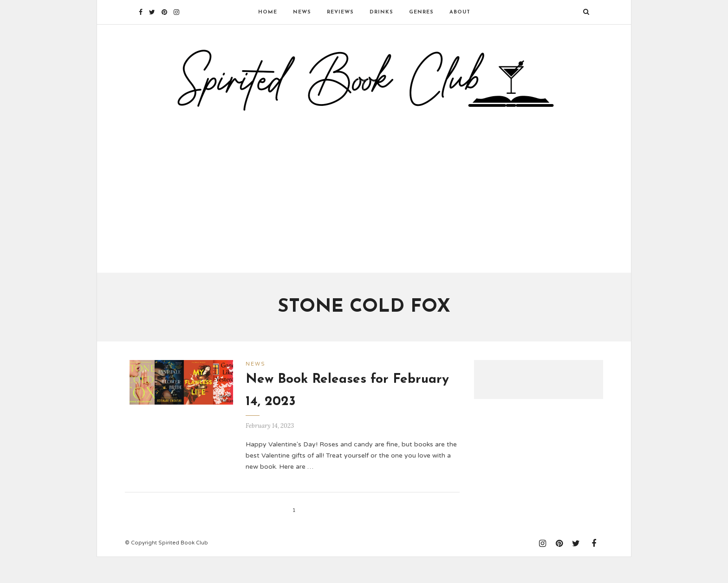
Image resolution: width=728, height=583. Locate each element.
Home (268, 12)
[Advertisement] (364, 206)
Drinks (381, 12)
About (460, 12)
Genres (421, 12)
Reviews (340, 12)
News (302, 12)
